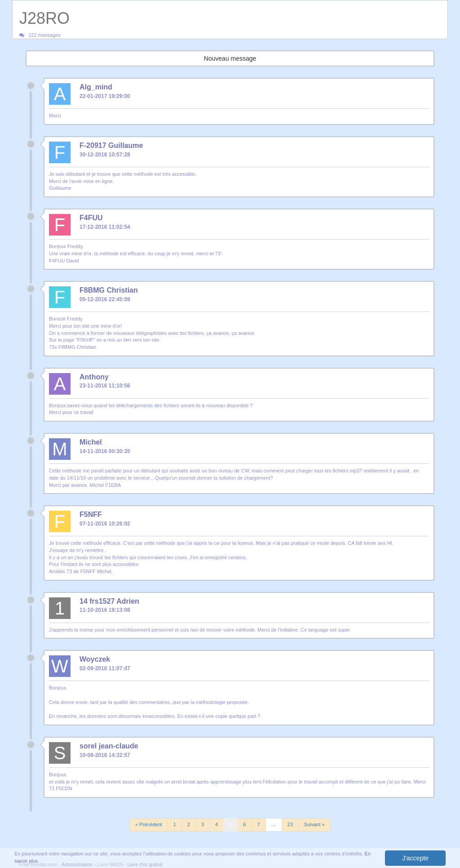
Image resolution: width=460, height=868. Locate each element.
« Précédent (148, 824)
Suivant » (314, 824)
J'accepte (415, 858)
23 (290, 824)
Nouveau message (230, 58)
